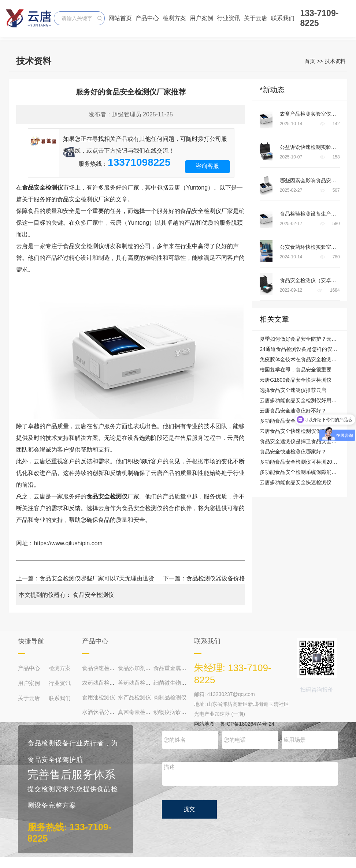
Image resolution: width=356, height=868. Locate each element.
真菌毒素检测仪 (137, 712)
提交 (189, 809)
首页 (310, 61)
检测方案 (174, 18)
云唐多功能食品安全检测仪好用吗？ (301, 400)
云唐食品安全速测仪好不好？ (293, 411)
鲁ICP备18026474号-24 (247, 724)
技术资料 (335, 61)
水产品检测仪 (134, 697)
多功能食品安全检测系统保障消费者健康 (306, 472)
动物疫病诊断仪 (173, 712)
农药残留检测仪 (101, 683)
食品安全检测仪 (93, 595)
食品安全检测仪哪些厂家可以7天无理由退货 (97, 578)
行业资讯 (229, 18)
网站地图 (204, 724)
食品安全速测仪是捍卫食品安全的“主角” (305, 441)
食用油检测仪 (99, 697)
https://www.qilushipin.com (68, 543)
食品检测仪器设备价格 (216, 578)
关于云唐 (256, 18)
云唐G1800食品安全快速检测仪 (296, 380)
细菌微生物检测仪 (175, 683)
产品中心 (147, 18)
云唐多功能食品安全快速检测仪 (296, 482)
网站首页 (120, 18)
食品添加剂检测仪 (140, 668)
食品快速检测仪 (101, 668)
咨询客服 (207, 166)
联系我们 (283, 18)
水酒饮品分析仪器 (104, 712)
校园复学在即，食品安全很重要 (296, 370)
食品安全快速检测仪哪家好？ (293, 452)
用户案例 (201, 18)
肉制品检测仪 (170, 697)
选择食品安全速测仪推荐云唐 (293, 390)
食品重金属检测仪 (175, 668)
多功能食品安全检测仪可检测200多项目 (305, 462)
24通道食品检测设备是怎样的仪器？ (301, 349)
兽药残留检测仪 (137, 683)
